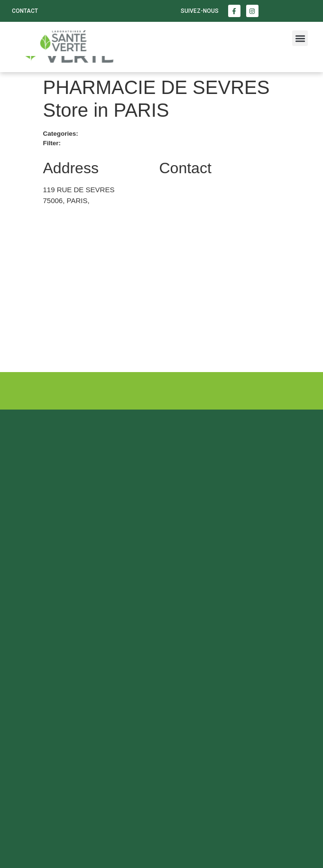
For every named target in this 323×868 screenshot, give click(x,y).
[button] (300, 38)
